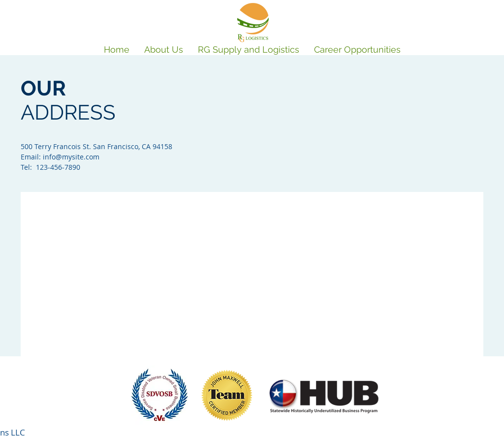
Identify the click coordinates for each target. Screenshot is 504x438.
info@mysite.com (71, 157)
